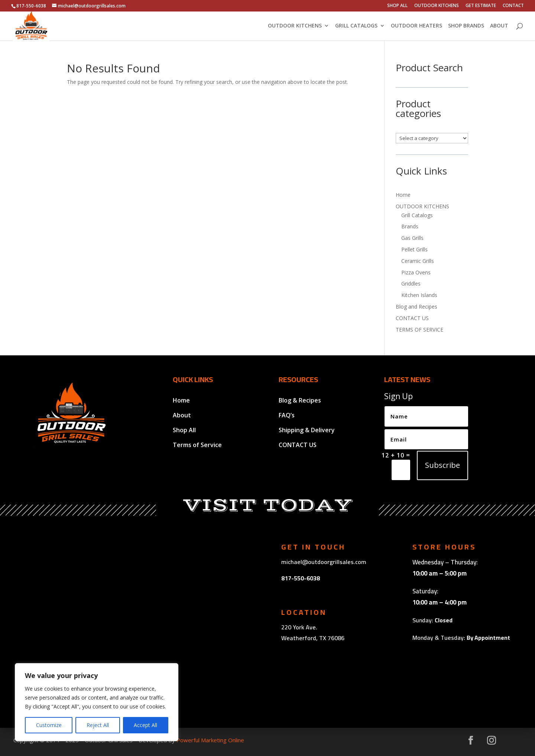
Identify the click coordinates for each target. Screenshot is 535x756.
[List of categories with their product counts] (432, 138)
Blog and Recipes (416, 307)
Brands (410, 226)
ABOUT (499, 26)
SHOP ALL (397, 6)
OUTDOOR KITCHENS (437, 6)
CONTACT (513, 6)
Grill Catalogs (417, 215)
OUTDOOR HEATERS (416, 26)
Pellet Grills (414, 249)
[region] (97, 702)
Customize (49, 725)
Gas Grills (412, 238)
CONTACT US (412, 318)
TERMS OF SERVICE (419, 330)
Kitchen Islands (419, 295)
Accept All (145, 725)
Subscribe (442, 465)
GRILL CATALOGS (356, 26)
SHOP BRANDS (466, 26)
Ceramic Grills (418, 261)
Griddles (411, 283)
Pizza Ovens (416, 272)
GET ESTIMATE (481, 6)
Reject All (98, 725)
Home (403, 195)
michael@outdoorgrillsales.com (324, 562)
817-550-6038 (301, 578)
